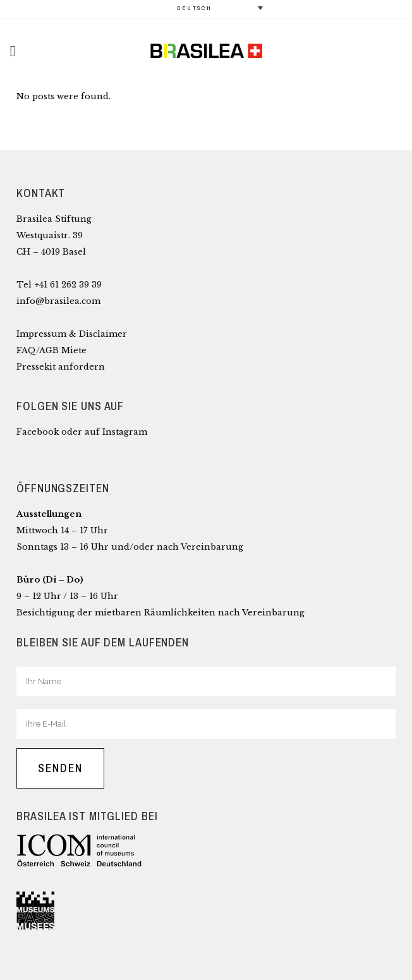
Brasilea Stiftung (54, 219)
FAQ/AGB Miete (51, 350)
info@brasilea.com (58, 301)
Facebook (38, 432)
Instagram (125, 432)
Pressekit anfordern (61, 367)
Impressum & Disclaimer (72, 334)
